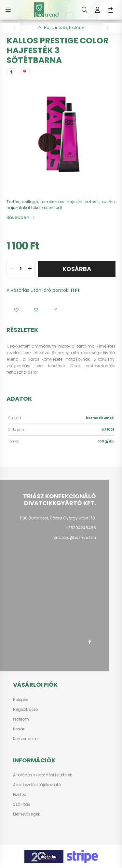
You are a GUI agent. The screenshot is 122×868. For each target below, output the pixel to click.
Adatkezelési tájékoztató (37, 785)
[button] (16, 310)
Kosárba (77, 269)
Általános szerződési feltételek (42, 775)
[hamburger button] (8, 10)
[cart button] (111, 10)
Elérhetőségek (27, 814)
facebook (89, 642)
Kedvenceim (25, 739)
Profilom (21, 719)
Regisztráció (25, 710)
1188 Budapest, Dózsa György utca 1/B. (58, 518)
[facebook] (11, 72)
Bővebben (18, 217)
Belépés (21, 700)
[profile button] (98, 10)
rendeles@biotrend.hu (74, 538)
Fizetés (20, 795)
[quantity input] (21, 269)
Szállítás (22, 804)
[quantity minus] (12, 269)
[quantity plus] (30, 269)
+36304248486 (81, 528)
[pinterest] (25, 72)
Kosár (19, 729)
